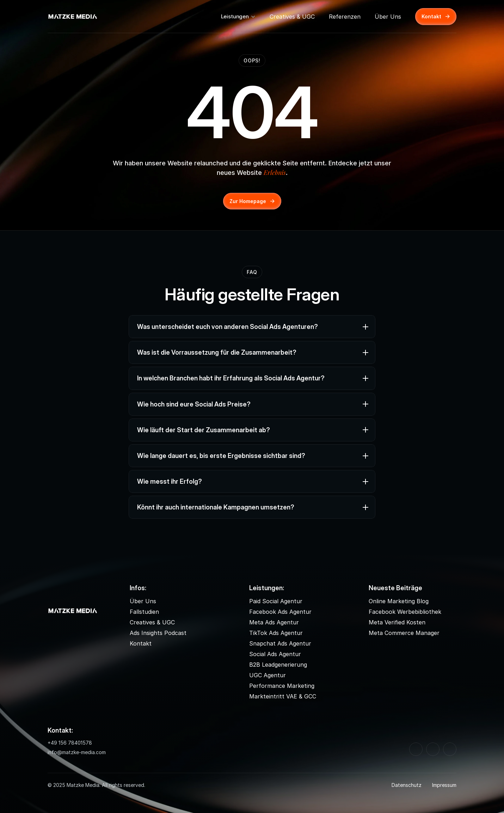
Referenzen (345, 17)
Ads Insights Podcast (158, 633)
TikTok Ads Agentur (276, 633)
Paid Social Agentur (276, 601)
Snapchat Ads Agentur (280, 643)
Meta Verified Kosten (397, 622)
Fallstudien (144, 612)
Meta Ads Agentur (274, 622)
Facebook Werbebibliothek (405, 612)
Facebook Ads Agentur (280, 612)
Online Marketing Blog (399, 601)
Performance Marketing (282, 686)
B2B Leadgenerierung (278, 665)
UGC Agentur (268, 675)
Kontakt (141, 643)
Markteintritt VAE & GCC (283, 696)
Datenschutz (407, 785)
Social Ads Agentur (275, 654)
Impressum (444, 785)
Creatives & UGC (292, 17)
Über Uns (388, 17)
